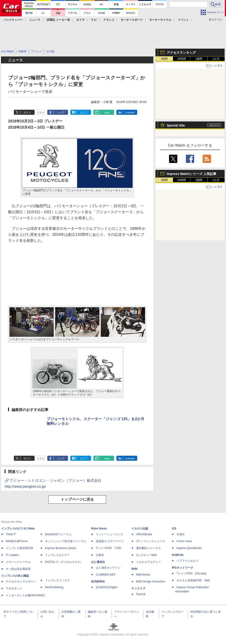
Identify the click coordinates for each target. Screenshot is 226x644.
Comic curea (184, 541)
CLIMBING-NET (106, 575)
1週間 (199, 59)
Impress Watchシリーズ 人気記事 (192, 174)
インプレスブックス (57, 580)
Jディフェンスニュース (151, 541)
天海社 (181, 534)
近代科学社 (98, 582)
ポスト (27, 112)
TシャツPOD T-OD (108, 548)
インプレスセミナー (57, 555)
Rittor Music (99, 529)
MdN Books (143, 575)
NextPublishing (54, 587)
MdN (134, 569)
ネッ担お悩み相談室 (18, 569)
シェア (61, 112)
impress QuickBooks (189, 548)
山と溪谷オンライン (108, 568)
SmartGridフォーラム (58, 534)
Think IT (11, 534)
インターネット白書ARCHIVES (25, 595)
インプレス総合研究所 (20, 548)
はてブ (84, 112)
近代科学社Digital (106, 587)
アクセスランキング (181, 53)
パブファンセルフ (187, 561)
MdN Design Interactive (150, 582)
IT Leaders (12, 555)
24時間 (181, 59)
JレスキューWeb (146, 555)
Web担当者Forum (17, 541)
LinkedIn (130, 112)
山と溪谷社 (98, 562)
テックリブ (138, 588)
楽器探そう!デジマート (110, 541)
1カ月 (216, 59)
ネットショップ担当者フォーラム (66, 541)
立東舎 (100, 555)
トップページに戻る (77, 499)
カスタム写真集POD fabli (193, 580)
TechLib (141, 594)
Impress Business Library (61, 548)
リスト (41, 112)
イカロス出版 (140, 529)
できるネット (14, 588)
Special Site (176, 125)
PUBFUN (178, 555)
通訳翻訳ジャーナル (149, 548)
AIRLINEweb (144, 534)
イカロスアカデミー (149, 562)
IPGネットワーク (183, 568)
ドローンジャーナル (18, 562)
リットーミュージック (110, 534)
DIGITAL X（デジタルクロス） (64, 562)
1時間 (164, 59)
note (107, 112)
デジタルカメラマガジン (21, 582)
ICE (174, 529)
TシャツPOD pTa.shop (191, 573)
